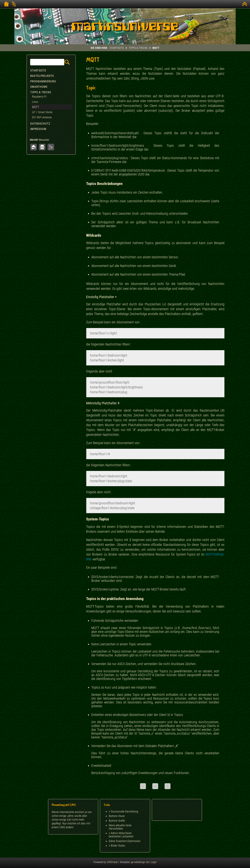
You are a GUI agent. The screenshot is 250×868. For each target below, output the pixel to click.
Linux (35, 102)
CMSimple (112, 862)
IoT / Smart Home (42, 112)
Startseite (117, 48)
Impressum (38, 129)
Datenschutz (40, 124)
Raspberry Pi (39, 97)
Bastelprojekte (42, 76)
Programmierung (43, 81)
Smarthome (39, 87)
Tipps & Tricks (138, 48)
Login (154, 862)
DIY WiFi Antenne (42, 117)
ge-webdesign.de (140, 862)
